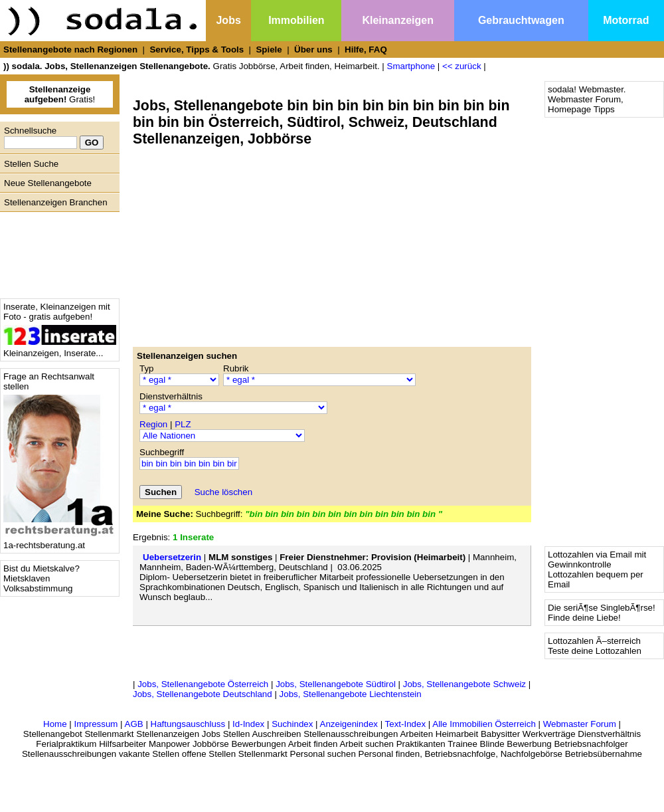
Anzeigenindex (349, 724)
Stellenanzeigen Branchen (56, 202)
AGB (134, 724)
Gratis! (60, 94)
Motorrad (626, 20)
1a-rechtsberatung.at (60, 541)
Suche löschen (223, 492)
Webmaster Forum (580, 724)
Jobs (228, 20)
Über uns (313, 50)
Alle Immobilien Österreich (484, 724)
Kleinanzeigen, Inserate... (60, 349)
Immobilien (296, 20)
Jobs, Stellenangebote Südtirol (336, 684)
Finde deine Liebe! (584, 618)
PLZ (183, 424)
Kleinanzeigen (398, 20)
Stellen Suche (31, 164)
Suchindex (292, 724)
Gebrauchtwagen (521, 20)
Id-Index (248, 724)
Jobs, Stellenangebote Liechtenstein (351, 694)
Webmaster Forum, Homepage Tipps (586, 104)
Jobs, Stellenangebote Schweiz (464, 684)
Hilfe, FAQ (366, 50)
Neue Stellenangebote (48, 183)
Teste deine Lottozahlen (595, 651)
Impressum (96, 724)
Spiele (269, 50)
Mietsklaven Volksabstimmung (38, 583)
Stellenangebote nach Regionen (70, 50)
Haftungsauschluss (188, 724)
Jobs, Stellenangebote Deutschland (203, 694)
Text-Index (406, 724)
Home (55, 724)
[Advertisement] (56, 252)
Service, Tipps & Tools (197, 50)
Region (153, 424)
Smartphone (411, 66)
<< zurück (462, 66)
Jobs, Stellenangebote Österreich (203, 684)
